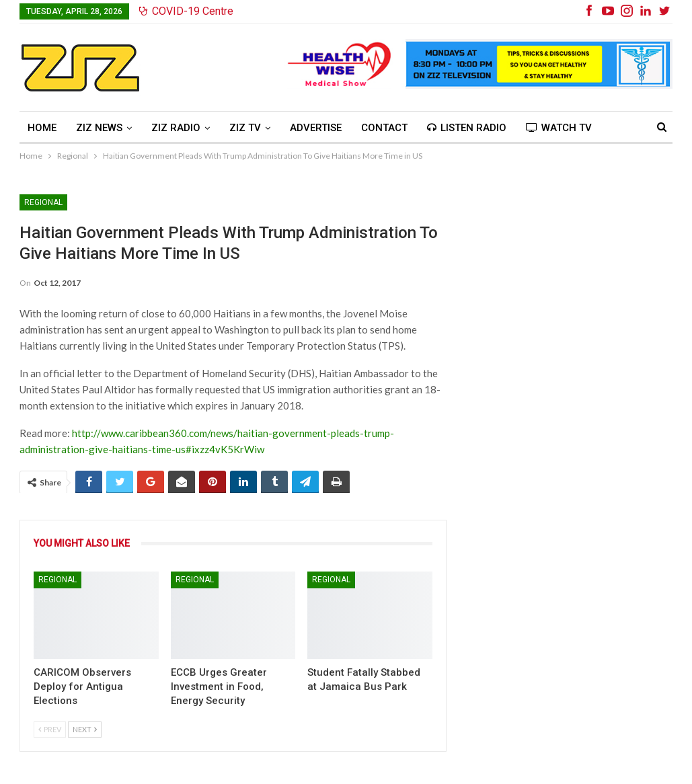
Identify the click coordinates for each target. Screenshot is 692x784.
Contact (384, 128)
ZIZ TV (245, 128)
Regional (43, 202)
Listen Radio (467, 128)
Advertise (316, 128)
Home (42, 128)
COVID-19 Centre (186, 11)
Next (85, 729)
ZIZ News (99, 128)
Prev (50, 729)
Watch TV (559, 128)
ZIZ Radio (176, 128)
